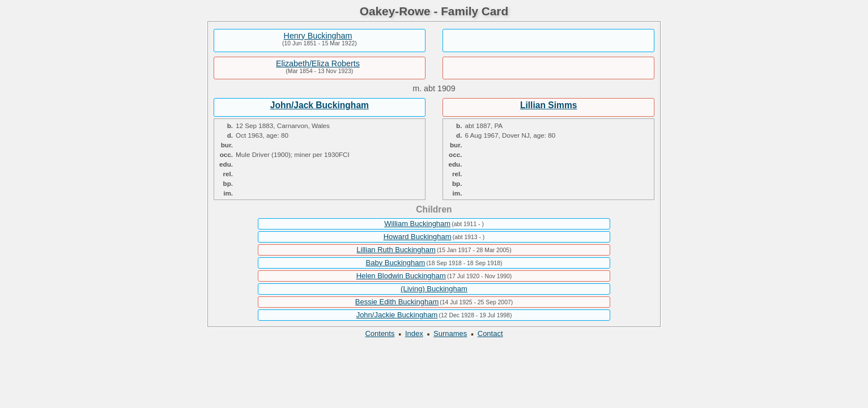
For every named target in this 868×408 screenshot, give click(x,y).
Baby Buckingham (396, 263)
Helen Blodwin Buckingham (401, 276)
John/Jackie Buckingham (397, 315)
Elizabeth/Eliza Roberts (318, 63)
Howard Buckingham (418, 237)
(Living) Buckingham (434, 289)
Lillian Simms (549, 105)
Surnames (450, 333)
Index (414, 333)
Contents (380, 333)
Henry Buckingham (318, 36)
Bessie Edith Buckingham (397, 302)
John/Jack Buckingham (320, 105)
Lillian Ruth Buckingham (396, 250)
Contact (490, 333)
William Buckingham (417, 224)
